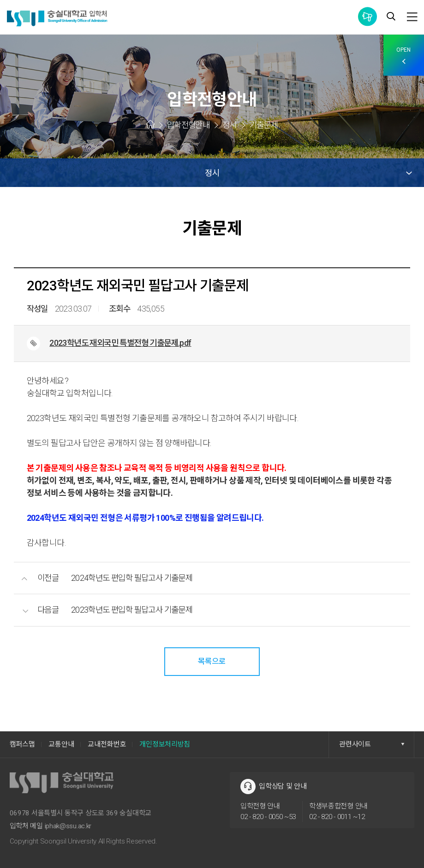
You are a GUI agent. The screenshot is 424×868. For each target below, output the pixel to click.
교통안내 (61, 744)
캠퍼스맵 (22, 744)
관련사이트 (372, 744)
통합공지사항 (367, 16)
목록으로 (212, 661)
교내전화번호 (107, 744)
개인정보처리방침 (165, 744)
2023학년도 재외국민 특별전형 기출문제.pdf (122, 343)
